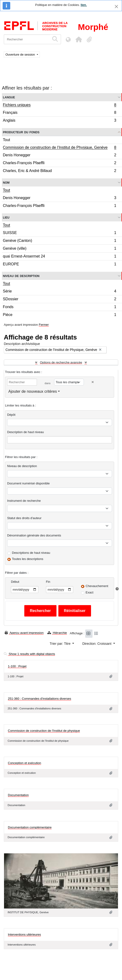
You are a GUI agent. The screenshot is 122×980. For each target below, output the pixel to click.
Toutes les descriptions (28, 559)
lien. (84, 5)
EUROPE (59, 265)
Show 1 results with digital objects (29, 654)
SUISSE (59, 233)
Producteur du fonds (21, 132)
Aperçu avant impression (24, 633)
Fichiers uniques (59, 105)
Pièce (59, 315)
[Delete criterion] (93, 382)
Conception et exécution (24, 763)
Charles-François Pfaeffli (59, 164)
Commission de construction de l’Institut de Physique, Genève (59, 148)
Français (59, 113)
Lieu (6, 217)
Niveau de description (21, 276)
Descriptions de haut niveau (31, 553)
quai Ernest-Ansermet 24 (59, 257)
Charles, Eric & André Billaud (59, 171)
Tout (6, 140)
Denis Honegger (59, 156)
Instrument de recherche (24, 501)
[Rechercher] (27, 39)
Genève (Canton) (59, 241)
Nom (6, 182)
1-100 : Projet (17, 666)
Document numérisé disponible (28, 483)
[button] (79, 39)
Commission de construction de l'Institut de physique (44, 731)
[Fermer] (116, 7)
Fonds (59, 308)
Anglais (59, 121)
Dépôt (11, 415)
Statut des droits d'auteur (24, 518)
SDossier (59, 300)
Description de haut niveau (25, 432)
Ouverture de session (21, 55)
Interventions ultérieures (24, 931)
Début (15, 582)
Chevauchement (97, 586)
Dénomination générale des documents (34, 535)
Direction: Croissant (97, 644)
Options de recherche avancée (61, 362)
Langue (9, 97)
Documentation (18, 795)
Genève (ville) (59, 249)
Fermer (44, 325)
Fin (48, 582)
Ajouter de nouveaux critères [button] (33, 391)
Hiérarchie (57, 633)
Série (59, 292)
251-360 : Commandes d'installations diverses (40, 699)
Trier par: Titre (61, 644)
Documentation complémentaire (30, 827)
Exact (89, 592)
